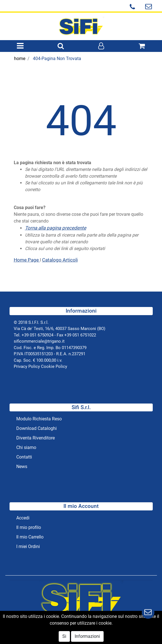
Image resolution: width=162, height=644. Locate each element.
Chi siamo (26, 447)
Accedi (23, 518)
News (22, 467)
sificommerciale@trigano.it (39, 341)
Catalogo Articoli (60, 260)
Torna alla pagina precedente (56, 228)
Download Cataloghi (36, 428)
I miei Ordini (28, 546)
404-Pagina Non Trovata (57, 59)
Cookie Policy (54, 366)
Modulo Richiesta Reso (39, 419)
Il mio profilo (29, 527)
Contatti (24, 457)
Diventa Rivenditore (36, 438)
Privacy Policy (27, 366)
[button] (61, 46)
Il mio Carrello (30, 537)
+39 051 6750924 (37, 335)
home (20, 59)
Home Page (27, 260)
